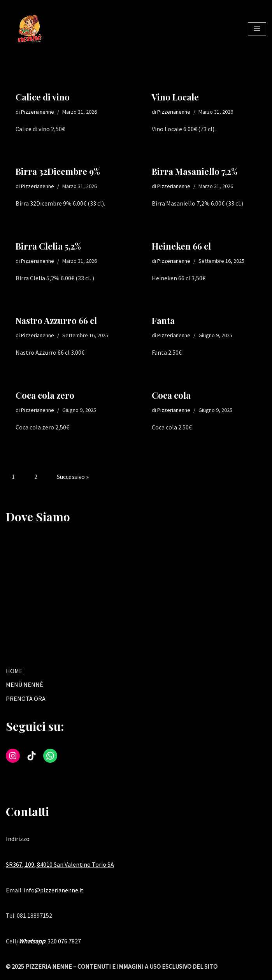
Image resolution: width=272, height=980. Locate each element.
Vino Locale (175, 97)
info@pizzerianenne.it (54, 890)
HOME (14, 671)
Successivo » (73, 477)
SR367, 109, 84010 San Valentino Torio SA (60, 865)
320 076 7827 (64, 941)
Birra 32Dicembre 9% (58, 172)
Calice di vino (43, 97)
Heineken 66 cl (181, 246)
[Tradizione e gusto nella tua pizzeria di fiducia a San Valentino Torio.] (29, 29)
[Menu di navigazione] (257, 29)
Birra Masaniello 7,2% (195, 172)
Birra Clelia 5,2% (48, 246)
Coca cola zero (45, 396)
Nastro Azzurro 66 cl (56, 321)
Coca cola (171, 396)
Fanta (163, 321)
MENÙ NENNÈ (25, 685)
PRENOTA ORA (26, 699)
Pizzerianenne (38, 112)
